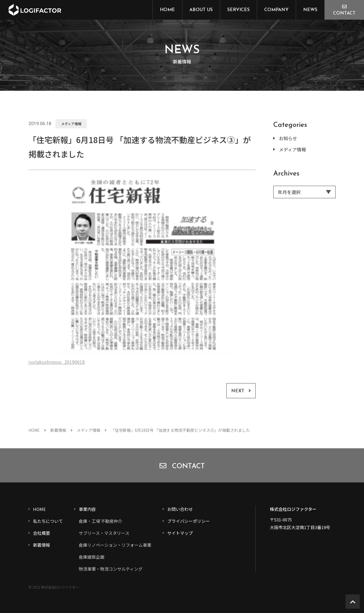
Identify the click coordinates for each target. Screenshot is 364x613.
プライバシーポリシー (189, 521)
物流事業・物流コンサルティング (111, 569)
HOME (167, 10)
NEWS (310, 10)
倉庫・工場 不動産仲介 (101, 521)
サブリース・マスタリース (104, 533)
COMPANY (276, 10)
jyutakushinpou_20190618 (57, 362)
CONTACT (344, 13)
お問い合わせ (180, 509)
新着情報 (58, 430)
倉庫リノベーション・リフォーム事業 (115, 545)
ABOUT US (201, 10)
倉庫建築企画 (92, 557)
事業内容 (87, 509)
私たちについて (48, 521)
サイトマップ (180, 533)
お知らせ (288, 138)
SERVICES (238, 10)
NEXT (238, 391)
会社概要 (42, 533)
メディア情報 (71, 124)
